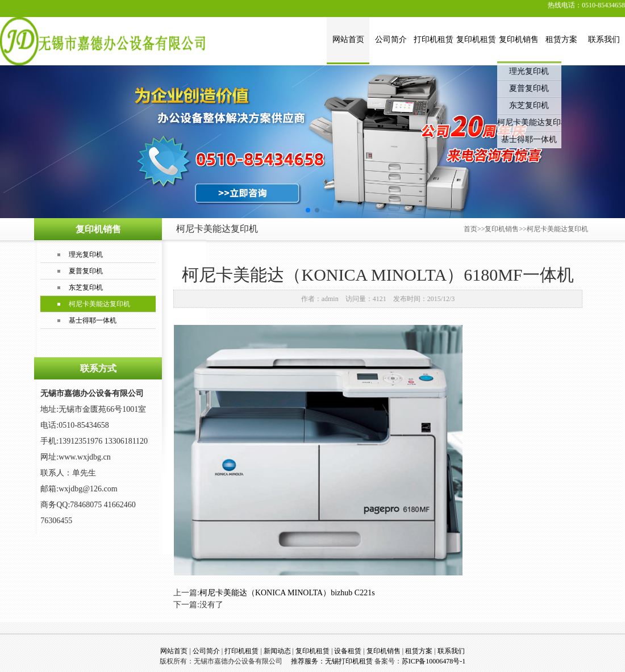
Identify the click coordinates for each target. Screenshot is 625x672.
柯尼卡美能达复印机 (529, 122)
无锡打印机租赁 (349, 661)
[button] (308, 210)
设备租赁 (348, 651)
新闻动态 (277, 651)
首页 (470, 229)
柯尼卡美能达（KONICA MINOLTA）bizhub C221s (287, 593)
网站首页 (348, 39)
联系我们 (604, 39)
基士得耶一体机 (529, 139)
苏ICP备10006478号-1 (434, 661)
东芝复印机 (529, 105)
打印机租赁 (434, 39)
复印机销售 (519, 39)
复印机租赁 (476, 39)
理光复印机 (529, 71)
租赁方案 (561, 39)
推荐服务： (307, 661)
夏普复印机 (529, 88)
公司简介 (391, 39)
